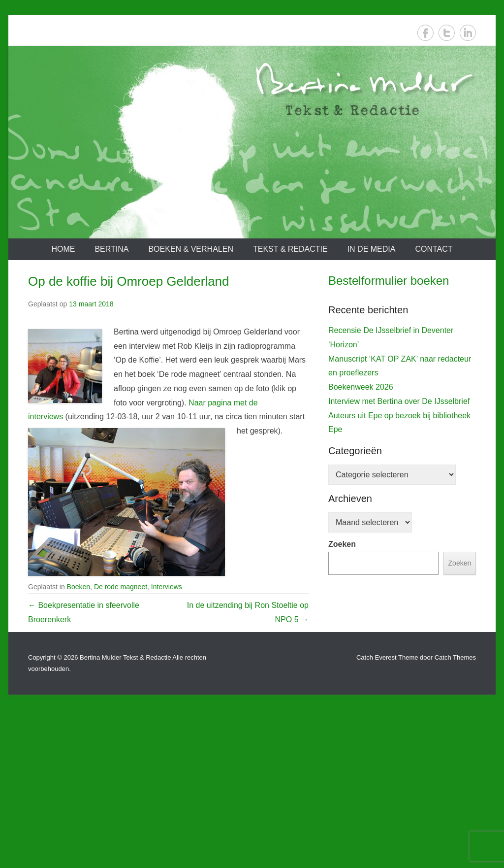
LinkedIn (468, 33)
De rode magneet (121, 587)
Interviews (167, 587)
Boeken (79, 587)
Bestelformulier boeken (389, 281)
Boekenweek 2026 (361, 584)
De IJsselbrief (357, 485)
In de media (372, 249)
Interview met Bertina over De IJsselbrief (399, 598)
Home (63, 249)
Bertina (111, 249)
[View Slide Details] (402, 395)
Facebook (425, 33)
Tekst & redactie (290, 249)
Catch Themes (455, 816)
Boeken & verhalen (191, 249)
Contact (434, 249)
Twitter (447, 33)
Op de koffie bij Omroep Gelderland (129, 281)
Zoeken (342, 741)
